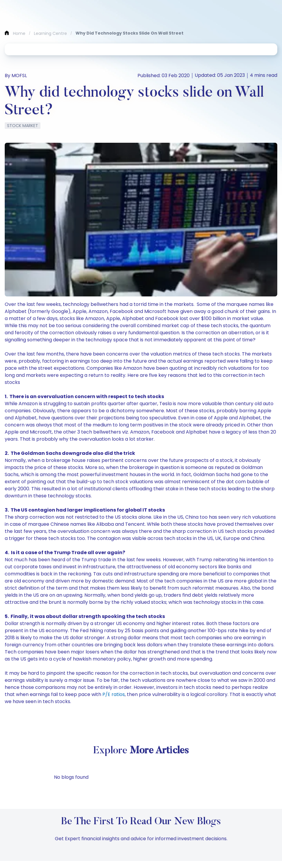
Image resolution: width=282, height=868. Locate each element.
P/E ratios (114, 694)
